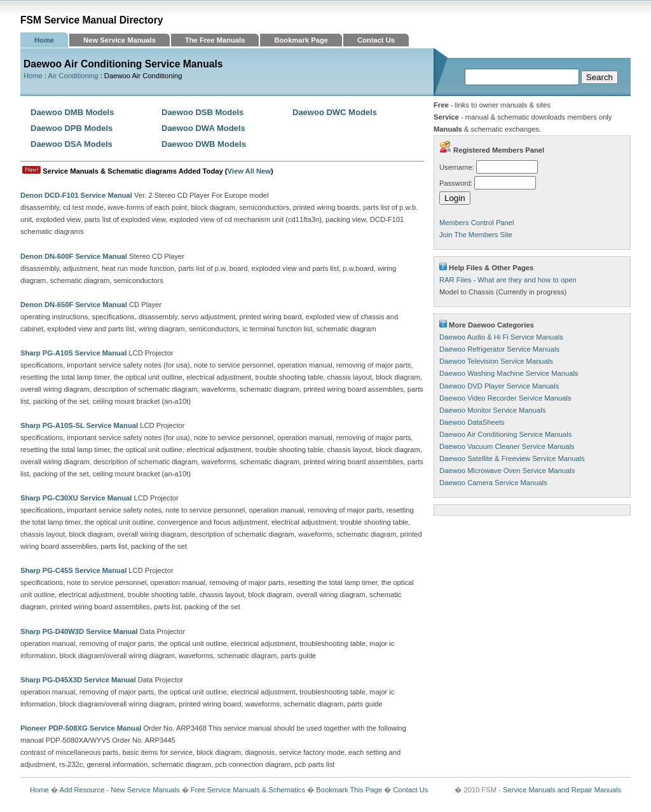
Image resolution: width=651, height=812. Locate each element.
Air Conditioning (73, 76)
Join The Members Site (476, 235)
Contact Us (376, 40)
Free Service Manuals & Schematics (248, 790)
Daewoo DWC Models (335, 112)
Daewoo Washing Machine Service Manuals (509, 373)
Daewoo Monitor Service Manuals (492, 410)
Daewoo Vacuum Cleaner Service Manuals (507, 446)
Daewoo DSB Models (202, 112)
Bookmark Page (301, 40)
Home (44, 40)
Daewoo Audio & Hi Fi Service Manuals (501, 337)
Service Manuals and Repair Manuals (562, 790)
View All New (249, 171)
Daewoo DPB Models (72, 128)
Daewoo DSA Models (72, 144)
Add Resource (82, 790)
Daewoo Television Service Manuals (496, 361)
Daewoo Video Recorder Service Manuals (505, 398)
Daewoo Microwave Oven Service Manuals (507, 471)
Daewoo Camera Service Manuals (493, 483)
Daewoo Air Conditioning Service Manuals (505, 434)
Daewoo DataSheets (472, 422)
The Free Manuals (215, 40)
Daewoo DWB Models (204, 144)
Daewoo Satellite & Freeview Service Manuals (512, 458)
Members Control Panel (477, 223)
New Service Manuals (120, 40)
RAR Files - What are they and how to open (508, 280)
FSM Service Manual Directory (92, 20)
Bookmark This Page (349, 790)
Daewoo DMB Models (72, 112)
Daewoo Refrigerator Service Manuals (499, 349)
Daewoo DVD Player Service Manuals (499, 386)
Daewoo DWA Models (203, 128)
